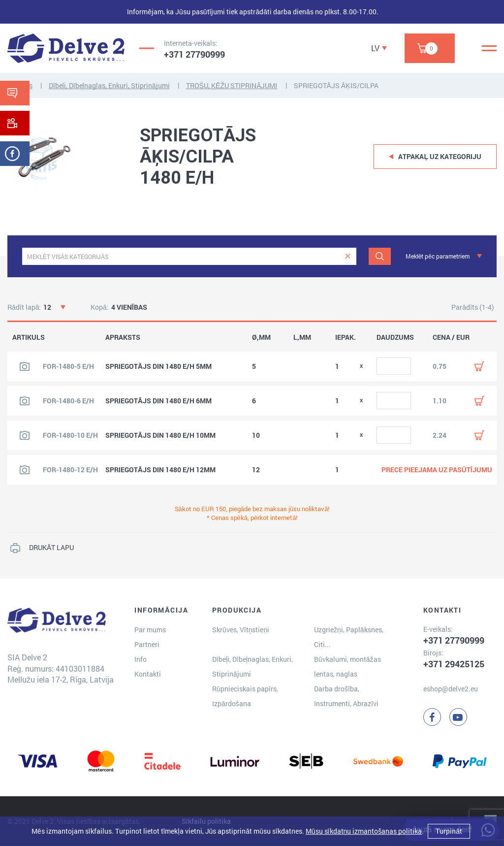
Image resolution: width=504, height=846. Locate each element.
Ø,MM (261, 337)
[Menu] (489, 48)
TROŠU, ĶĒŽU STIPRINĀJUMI (232, 85)
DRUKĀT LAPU (51, 547)
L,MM (302, 337)
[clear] (348, 256)
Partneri (147, 644)
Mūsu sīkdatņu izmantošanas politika (364, 831)
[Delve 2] (66, 48)
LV (375, 48)
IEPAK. (346, 337)
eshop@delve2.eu (451, 689)
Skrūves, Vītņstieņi (241, 630)
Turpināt (449, 831)
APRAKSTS (123, 337)
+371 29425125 (454, 664)
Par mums (150, 630)
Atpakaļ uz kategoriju (440, 156)
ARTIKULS (29, 337)
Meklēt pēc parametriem (438, 256)
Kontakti (148, 674)
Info (141, 659)
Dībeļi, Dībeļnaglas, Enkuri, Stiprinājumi (109, 85)
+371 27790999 (194, 54)
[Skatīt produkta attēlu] (25, 366)
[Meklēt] (380, 256)
